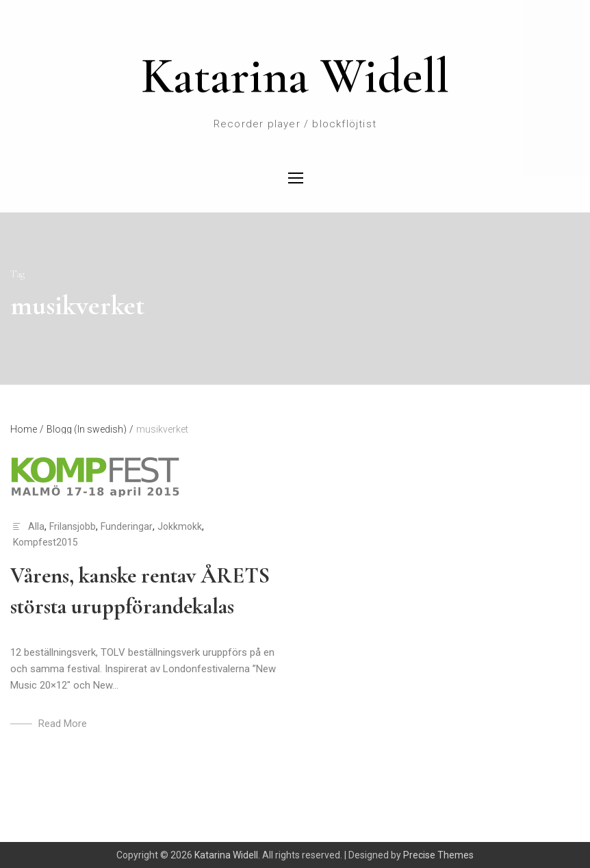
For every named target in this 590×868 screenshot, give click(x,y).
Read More (63, 724)
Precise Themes (438, 855)
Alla (36, 526)
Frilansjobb (73, 526)
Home (27, 429)
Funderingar (127, 526)
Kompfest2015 (46, 542)
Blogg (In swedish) (90, 429)
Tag (17, 274)
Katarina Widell (295, 76)
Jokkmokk (180, 526)
